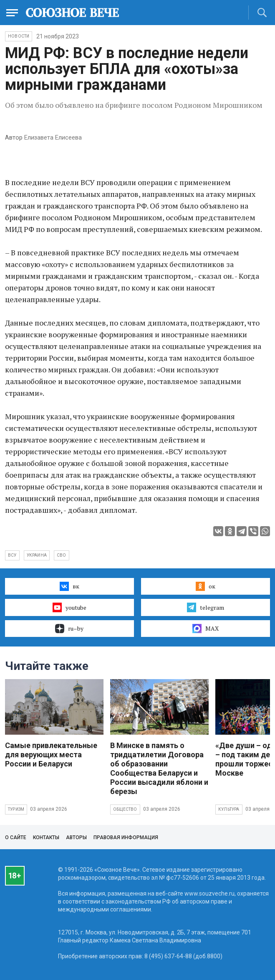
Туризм (16, 809)
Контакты (46, 837)
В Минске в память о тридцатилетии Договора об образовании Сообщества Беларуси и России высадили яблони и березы (159, 768)
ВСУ (12, 555)
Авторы (76, 837)
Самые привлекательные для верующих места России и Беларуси (51, 755)
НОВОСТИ (19, 36)
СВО (62, 555)
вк (69, 586)
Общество (125, 809)
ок (206, 586)
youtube (69, 607)
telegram (206, 607)
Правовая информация (126, 837)
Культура (229, 809)
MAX (206, 629)
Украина (37, 555)
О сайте (16, 837)
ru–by (69, 629)
